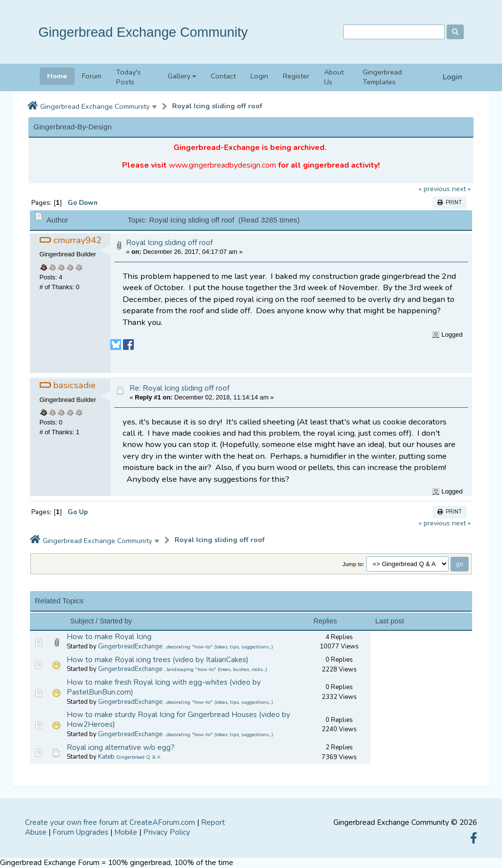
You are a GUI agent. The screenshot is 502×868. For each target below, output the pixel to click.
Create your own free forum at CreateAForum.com (110, 822)
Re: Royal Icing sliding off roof (179, 388)
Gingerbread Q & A (138, 757)
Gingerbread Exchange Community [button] (95, 106)
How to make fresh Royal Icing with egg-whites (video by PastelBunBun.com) (164, 687)
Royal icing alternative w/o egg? (121, 747)
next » (461, 189)
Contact (223, 76)
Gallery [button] (179, 76)
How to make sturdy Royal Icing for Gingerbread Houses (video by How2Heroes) (178, 719)
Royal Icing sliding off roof (217, 106)
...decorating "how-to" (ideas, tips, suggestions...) (218, 647)
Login (452, 77)
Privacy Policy (167, 832)
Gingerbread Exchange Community (143, 32)
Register (296, 76)
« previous (434, 189)
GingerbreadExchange (130, 646)
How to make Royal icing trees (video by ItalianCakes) (158, 660)
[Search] (394, 32)
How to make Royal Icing (109, 637)
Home (57, 76)
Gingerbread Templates (382, 77)
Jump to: (354, 564)
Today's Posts (128, 77)
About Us (334, 77)
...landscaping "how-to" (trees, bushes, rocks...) (215, 670)
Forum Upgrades (80, 832)
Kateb (106, 757)
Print (450, 203)
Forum (92, 76)
